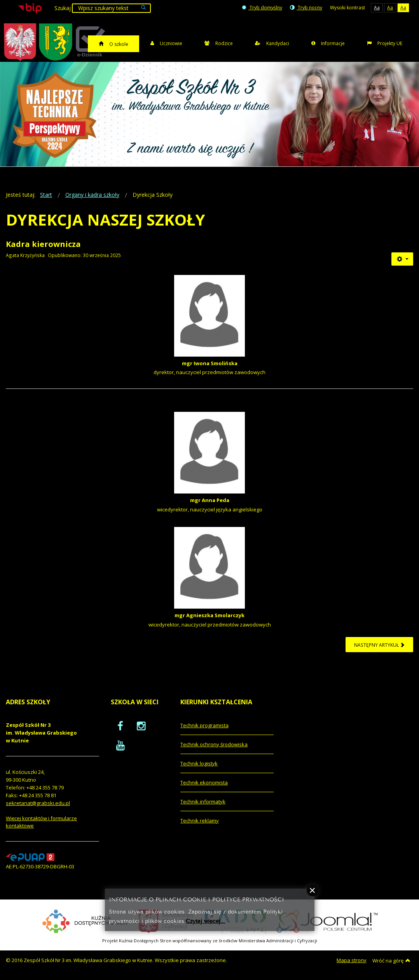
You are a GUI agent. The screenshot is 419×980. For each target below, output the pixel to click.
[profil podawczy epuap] (30, 857)
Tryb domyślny (262, 8)
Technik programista (204, 725)
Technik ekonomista (204, 782)
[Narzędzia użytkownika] (402, 259)
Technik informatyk (203, 801)
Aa (377, 8)
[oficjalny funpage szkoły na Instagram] (141, 726)
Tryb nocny (306, 8)
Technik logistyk (199, 763)
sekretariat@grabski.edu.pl (38, 803)
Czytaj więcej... (205, 920)
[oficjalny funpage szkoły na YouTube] (120, 745)
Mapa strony (352, 960)
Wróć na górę (391, 961)
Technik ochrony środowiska (214, 744)
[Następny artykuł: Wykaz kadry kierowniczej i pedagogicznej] (379, 645)
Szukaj (63, 8)
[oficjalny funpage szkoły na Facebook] (120, 726)
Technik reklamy (200, 821)
